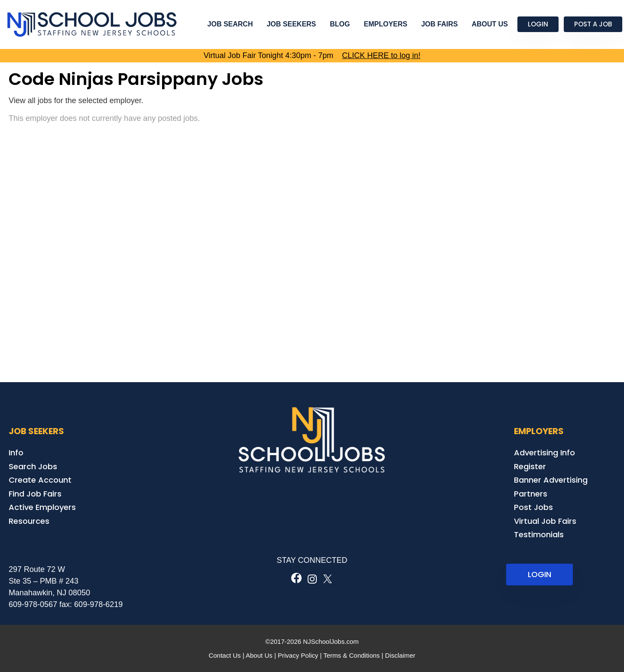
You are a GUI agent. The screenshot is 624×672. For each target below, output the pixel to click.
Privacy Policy (298, 655)
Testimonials (539, 534)
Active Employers (42, 507)
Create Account (40, 480)
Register (530, 466)
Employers (386, 24)
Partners (531, 494)
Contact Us (224, 655)
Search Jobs (33, 466)
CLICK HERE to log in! (381, 55)
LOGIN (539, 574)
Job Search (230, 24)
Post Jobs (533, 507)
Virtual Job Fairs (545, 521)
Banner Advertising (551, 480)
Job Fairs (439, 24)
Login (538, 24)
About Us (490, 24)
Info (16, 453)
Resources (29, 521)
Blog (340, 24)
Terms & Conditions (351, 655)
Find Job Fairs (35, 494)
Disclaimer (400, 655)
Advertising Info (544, 453)
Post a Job (593, 24)
